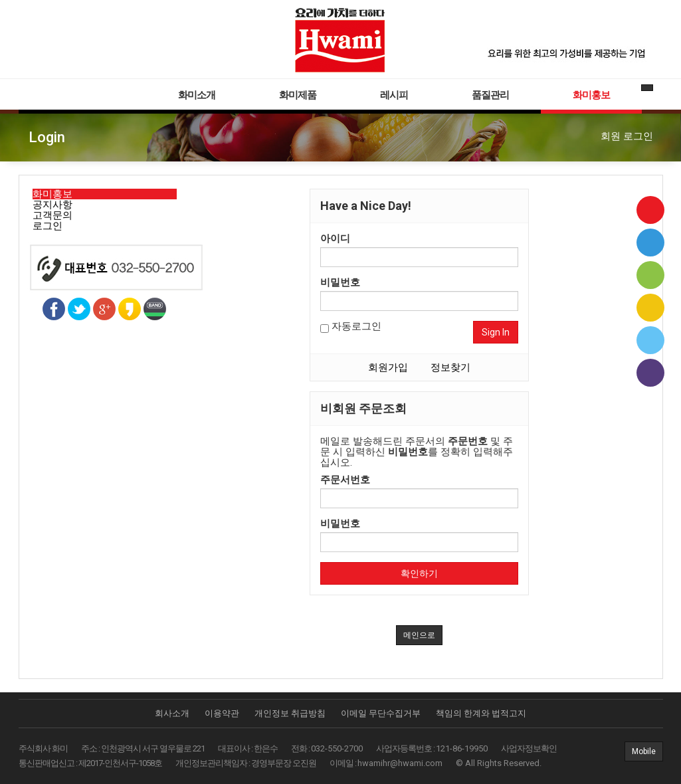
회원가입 (388, 367)
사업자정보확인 (529, 748)
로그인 (48, 226)
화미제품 (298, 95)
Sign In (496, 332)
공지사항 (52, 205)
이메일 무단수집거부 (381, 713)
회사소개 (172, 713)
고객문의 (52, 215)
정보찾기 (450, 367)
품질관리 (490, 95)
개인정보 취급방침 (290, 713)
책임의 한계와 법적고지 (481, 713)
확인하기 (419, 573)
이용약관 (222, 713)
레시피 (394, 95)
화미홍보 (591, 95)
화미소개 (197, 95)
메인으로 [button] (419, 635)
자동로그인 (351, 327)
